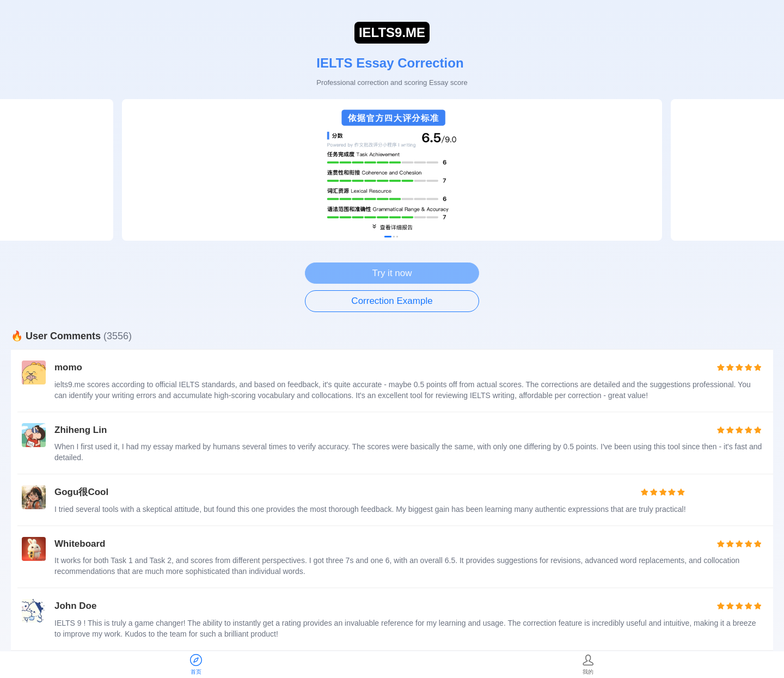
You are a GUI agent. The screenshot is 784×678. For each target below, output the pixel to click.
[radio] (721, 368)
